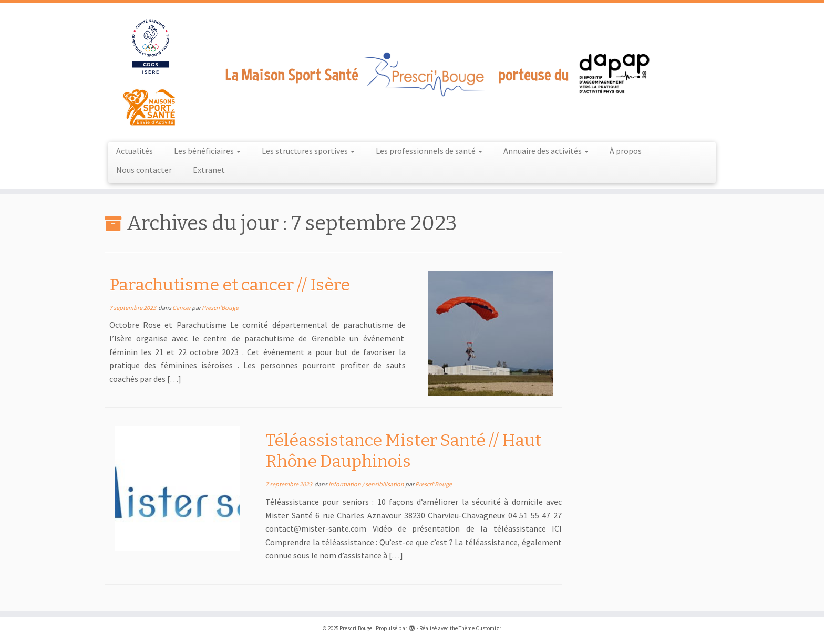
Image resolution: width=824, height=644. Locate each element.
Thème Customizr (480, 628)
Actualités (135, 151)
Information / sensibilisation (367, 484)
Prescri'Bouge (220, 308)
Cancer (182, 308)
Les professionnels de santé (429, 151)
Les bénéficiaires (207, 151)
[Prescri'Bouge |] (412, 71)
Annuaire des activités (546, 151)
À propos (626, 151)
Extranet (209, 170)
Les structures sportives (308, 151)
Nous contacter (144, 170)
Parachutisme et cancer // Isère (230, 285)
